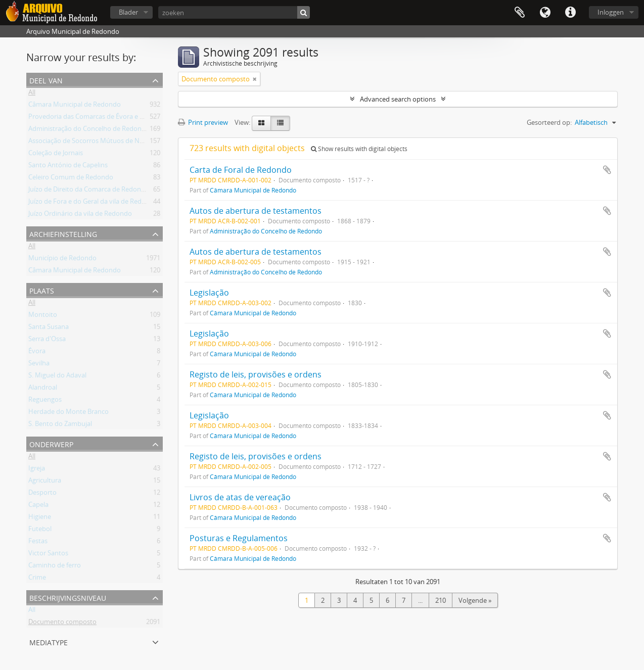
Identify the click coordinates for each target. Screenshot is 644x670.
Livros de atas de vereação (240, 497)
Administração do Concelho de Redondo (89, 130)
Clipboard (520, 13)
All (32, 94)
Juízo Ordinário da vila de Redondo (80, 215)
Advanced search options (398, 99)
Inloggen (611, 12)
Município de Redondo (62, 260)
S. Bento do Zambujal (60, 425)
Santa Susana (49, 328)
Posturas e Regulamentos (239, 538)
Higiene (40, 518)
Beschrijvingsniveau (68, 597)
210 (441, 600)
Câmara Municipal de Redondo (75, 106)
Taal (545, 13)
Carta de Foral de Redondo (241, 170)
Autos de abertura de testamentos (256, 211)
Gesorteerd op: (549, 122)
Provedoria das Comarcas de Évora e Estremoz (98, 118)
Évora (37, 353)
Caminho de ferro (55, 567)
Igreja (37, 470)
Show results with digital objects (359, 149)
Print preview (203, 122)
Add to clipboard (607, 170)
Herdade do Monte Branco (68, 413)
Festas (38, 543)
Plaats (42, 290)
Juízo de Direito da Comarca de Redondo (89, 191)
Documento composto (62, 624)
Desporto (42, 494)
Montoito (43, 316)
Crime (37, 579)
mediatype (49, 641)
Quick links (570, 13)
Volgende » (475, 600)
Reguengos (45, 401)
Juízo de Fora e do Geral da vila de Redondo (93, 203)
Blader (128, 12)
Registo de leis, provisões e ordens (256, 374)
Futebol (40, 531)
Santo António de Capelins (68, 167)
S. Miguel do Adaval (57, 377)
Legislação (209, 293)
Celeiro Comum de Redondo (71, 179)
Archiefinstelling (63, 233)
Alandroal (43, 389)
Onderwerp (51, 443)
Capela (38, 506)
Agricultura (45, 482)
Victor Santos (48, 555)
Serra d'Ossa (47, 341)
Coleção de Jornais (56, 155)
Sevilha (39, 365)
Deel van (46, 80)
